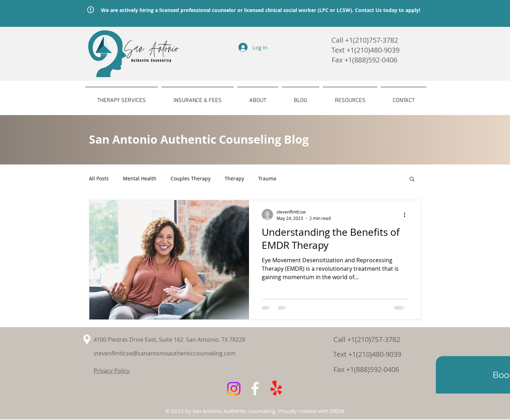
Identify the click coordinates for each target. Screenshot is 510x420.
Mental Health (140, 178)
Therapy (234, 178)
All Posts (99, 178)
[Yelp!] (276, 389)
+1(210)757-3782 (372, 40)
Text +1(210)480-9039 (367, 354)
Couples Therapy (191, 178)
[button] (412, 179)
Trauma (267, 178)
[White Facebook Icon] (255, 389)
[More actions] (407, 215)
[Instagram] (234, 389)
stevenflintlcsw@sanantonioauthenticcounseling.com (165, 353)
